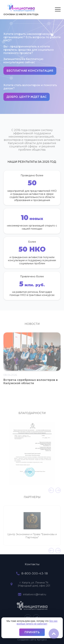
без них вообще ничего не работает (37, 622)
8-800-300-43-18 (35, 575)
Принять (32, 632)
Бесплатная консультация (30, 71)
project (42, 640)
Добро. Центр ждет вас (27, 97)
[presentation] (51, 492)
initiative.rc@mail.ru (35, 596)
